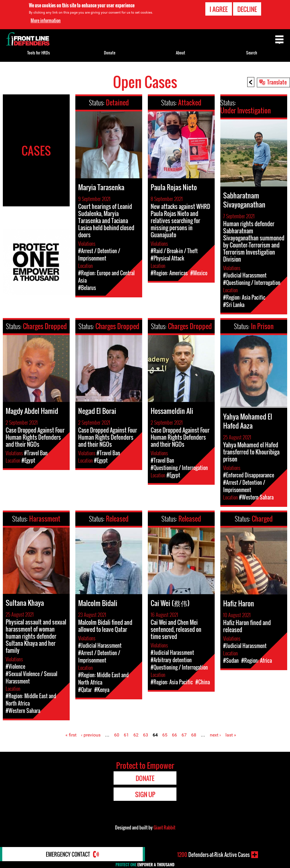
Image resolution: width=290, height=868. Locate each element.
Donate (110, 53)
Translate (277, 82)
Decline (247, 9)
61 (126, 735)
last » (231, 735)
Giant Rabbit (164, 827)
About (181, 53)
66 (174, 735)
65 (165, 735)
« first (71, 735)
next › (215, 735)
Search (252, 53)
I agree (219, 9)
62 (136, 735)
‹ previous (91, 735)
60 (117, 735)
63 (146, 735)
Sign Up (145, 794)
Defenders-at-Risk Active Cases (214, 855)
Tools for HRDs (39, 53)
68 (194, 735)
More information (46, 20)
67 (184, 735)
